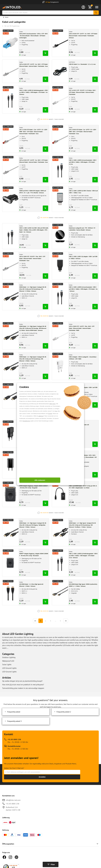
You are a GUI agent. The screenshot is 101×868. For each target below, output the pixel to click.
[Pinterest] (16, 857)
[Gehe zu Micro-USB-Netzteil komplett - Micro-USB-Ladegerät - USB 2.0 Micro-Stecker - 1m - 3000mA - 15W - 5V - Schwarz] (34, 427)
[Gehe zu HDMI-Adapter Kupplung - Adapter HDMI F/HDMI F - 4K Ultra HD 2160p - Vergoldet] (34, 487)
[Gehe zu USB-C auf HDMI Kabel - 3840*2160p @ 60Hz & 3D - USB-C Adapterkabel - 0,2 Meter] (83, 487)
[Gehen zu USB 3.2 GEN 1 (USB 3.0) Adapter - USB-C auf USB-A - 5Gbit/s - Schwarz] (60, 266)
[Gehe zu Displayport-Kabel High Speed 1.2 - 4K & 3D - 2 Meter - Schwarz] (34, 388)
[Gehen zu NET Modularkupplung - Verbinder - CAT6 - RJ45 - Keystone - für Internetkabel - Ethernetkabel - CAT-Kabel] (60, 465)
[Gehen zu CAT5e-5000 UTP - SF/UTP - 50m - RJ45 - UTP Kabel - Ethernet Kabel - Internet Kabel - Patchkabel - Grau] (10, 266)
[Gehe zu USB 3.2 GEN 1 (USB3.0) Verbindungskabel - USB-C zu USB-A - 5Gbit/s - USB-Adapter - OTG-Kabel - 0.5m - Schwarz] (83, 556)
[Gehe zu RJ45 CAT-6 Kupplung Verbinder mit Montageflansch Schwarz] (83, 426)
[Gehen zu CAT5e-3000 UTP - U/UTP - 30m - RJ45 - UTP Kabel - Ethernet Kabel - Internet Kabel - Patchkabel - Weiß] (60, 336)
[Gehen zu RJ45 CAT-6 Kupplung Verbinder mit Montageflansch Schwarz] (60, 434)
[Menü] (18, 865)
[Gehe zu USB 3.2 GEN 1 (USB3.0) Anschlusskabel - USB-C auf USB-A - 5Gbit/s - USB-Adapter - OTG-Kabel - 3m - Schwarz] (83, 289)
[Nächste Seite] (66, 621)
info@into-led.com (13, 800)
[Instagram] (10, 857)
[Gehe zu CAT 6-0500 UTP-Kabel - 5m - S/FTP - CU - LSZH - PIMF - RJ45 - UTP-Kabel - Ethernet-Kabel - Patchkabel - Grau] (83, 132)
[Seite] (41, 621)
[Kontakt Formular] (16, 747)
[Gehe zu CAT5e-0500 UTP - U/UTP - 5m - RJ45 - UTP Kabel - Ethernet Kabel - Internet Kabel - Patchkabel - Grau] (34, 161)
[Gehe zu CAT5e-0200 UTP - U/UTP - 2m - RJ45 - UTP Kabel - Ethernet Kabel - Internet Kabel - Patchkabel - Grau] (34, 65)
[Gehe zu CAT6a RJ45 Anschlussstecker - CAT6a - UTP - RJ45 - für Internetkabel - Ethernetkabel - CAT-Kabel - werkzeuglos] (34, 36)
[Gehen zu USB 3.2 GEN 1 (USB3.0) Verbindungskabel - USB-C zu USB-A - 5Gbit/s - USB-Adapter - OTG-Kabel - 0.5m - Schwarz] (60, 563)
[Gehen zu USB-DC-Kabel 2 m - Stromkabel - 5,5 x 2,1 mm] (60, 71)
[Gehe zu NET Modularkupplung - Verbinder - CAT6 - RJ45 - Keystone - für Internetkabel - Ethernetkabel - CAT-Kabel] (83, 457)
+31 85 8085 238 (12, 804)
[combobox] (50, 13)
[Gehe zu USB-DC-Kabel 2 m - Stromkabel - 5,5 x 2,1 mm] (83, 64)
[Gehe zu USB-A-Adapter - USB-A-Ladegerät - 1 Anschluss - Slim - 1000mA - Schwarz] (34, 456)
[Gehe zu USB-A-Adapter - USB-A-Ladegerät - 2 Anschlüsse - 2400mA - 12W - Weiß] (83, 358)
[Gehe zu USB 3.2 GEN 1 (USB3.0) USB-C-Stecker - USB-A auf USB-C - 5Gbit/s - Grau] (83, 192)
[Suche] (96, 13)
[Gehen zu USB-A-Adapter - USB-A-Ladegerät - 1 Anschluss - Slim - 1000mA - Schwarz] (10, 465)
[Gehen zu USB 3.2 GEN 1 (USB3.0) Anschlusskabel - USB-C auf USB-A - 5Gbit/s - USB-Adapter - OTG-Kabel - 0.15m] (60, 169)
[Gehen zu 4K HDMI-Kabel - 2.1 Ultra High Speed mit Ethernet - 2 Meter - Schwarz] (10, 592)
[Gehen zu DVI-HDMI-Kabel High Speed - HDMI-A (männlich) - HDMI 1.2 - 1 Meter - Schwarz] (60, 592)
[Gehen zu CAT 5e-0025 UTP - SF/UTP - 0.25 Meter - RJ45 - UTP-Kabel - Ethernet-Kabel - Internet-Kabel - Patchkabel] (60, 100)
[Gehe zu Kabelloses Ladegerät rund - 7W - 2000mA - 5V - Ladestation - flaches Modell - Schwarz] (83, 229)
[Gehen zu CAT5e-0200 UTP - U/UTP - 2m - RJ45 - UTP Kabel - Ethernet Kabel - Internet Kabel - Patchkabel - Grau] (10, 71)
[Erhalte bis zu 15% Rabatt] (42, 777)
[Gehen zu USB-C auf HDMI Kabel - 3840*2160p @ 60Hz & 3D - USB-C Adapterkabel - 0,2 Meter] (60, 494)
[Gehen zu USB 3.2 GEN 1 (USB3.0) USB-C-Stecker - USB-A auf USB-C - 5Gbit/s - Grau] (60, 199)
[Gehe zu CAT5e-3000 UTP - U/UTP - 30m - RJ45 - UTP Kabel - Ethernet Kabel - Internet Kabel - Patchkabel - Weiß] (83, 328)
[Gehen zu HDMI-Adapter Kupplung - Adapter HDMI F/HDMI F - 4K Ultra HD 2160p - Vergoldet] (10, 494)
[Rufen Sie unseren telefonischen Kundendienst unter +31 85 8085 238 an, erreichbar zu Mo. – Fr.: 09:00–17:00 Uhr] (16, 741)
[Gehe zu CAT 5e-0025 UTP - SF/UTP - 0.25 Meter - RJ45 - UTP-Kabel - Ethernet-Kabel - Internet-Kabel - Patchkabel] (83, 92)
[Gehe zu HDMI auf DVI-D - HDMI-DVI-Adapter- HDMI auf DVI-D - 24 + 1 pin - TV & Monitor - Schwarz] (34, 192)
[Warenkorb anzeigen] (90, 7)
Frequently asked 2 (62, 712)
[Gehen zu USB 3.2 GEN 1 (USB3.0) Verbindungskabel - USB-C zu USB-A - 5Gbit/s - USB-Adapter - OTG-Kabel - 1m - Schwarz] (10, 100)
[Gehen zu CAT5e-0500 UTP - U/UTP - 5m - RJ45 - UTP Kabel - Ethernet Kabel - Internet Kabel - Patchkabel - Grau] (10, 169)
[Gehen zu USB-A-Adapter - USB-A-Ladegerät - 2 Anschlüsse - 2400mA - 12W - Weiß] (60, 366)
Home (7, 17)
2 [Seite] (46, 621)
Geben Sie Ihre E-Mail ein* (14, 768)
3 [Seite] (50, 621)
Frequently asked (12, 712)
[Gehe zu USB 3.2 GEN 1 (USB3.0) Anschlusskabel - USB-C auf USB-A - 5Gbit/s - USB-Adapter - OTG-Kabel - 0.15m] (83, 162)
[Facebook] (4, 857)
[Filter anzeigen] (51, 864)
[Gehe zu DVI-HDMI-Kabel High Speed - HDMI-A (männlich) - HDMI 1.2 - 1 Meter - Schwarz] (83, 585)
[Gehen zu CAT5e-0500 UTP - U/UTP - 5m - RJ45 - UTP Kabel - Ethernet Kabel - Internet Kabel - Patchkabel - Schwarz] (60, 43)
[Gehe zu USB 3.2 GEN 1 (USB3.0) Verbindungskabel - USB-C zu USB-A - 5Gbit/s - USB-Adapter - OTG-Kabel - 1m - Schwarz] (34, 92)
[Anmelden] (83, 7)
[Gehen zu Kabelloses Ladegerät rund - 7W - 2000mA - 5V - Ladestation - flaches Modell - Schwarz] (60, 236)
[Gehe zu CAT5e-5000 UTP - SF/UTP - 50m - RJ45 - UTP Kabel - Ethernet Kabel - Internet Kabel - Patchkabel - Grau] (34, 259)
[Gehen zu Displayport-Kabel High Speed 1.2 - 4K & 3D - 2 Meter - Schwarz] (10, 396)
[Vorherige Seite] (35, 621)
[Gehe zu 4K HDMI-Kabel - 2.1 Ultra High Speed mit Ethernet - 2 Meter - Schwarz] (34, 585)
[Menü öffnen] (97, 7)
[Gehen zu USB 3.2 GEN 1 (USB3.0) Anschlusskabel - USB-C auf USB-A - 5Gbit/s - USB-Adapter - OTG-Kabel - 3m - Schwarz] (60, 296)
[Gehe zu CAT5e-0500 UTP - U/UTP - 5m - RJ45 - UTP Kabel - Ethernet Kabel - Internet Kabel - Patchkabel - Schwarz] (83, 36)
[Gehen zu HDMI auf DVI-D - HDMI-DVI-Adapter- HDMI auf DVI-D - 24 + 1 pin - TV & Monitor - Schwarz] (10, 199)
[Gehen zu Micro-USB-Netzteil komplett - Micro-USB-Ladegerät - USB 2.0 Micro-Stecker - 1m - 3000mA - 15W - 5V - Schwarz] (10, 434)
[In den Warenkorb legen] (45, 53)
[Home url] (12, 7)
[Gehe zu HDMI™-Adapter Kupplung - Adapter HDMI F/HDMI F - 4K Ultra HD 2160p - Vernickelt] (34, 555)
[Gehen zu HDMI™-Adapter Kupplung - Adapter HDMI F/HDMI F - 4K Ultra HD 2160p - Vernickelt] (10, 563)
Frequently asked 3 (13, 721)
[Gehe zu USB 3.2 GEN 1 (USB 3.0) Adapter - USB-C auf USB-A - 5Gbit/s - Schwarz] (83, 258)
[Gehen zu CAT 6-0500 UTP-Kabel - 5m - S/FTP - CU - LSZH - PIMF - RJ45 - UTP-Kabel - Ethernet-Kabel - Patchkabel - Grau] (60, 139)
